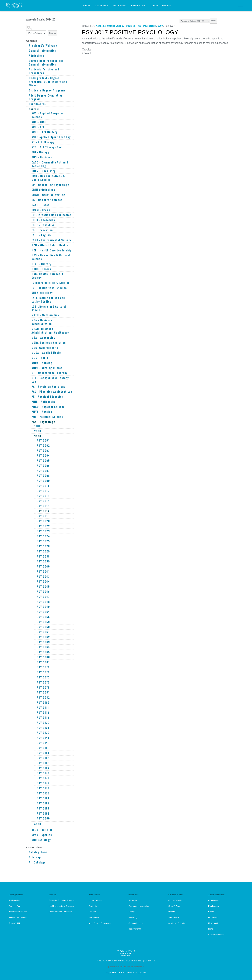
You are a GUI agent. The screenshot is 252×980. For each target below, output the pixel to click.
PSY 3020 (43, 521)
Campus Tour (15, 906)
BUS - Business (42, 157)
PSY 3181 (43, 798)
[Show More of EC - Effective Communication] (30, 215)
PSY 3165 (43, 758)
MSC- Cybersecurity (45, 348)
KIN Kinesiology (42, 293)
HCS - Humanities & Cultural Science (51, 257)
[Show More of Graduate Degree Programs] (27, 90)
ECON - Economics (43, 220)
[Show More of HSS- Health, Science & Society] (30, 274)
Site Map (35, 857)
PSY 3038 (43, 556)
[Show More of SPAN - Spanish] (30, 835)
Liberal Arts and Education (60, 912)
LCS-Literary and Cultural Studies (49, 308)
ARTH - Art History (44, 132)
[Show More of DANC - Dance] (30, 205)
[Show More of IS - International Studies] (30, 288)
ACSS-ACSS (39, 122)
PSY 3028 (43, 546)
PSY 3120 (43, 723)
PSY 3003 (43, 451)
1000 (37, 426)
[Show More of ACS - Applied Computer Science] (30, 113)
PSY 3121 (43, 728)
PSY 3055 (43, 617)
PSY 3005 (43, 461)
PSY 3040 (43, 566)
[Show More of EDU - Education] (30, 230)
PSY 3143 (43, 743)
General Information (43, 51)
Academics (102, 6)
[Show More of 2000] (32, 431)
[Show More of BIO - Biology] (30, 152)
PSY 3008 (43, 476)
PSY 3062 (43, 637)
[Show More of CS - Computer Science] (30, 200)
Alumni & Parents (161, 6)
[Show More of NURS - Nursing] (30, 363)
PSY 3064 (43, 647)
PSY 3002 (43, 445)
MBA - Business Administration (42, 322)
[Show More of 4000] (32, 824)
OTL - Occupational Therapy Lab (50, 380)
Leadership (213, 917)
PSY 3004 (43, 455)
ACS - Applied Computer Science (48, 115)
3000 (38, 436)
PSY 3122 (43, 733)
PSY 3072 (43, 672)
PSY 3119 (43, 718)
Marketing (133, 917)
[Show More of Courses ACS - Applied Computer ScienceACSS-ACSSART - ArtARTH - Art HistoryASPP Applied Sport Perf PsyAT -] (27, 108)
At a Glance (213, 900)
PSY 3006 (43, 466)
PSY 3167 (43, 768)
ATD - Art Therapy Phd (47, 147)
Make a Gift (213, 923)
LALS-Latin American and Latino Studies (48, 300)
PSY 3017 (43, 511)
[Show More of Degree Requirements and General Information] (27, 61)
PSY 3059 (43, 622)
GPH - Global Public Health (50, 245)
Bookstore (133, 900)
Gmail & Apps (174, 906)
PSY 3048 (43, 602)
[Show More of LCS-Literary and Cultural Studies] (30, 306)
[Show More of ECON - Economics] (30, 220)
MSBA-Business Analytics (49, 343)
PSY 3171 (43, 778)
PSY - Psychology (43, 422)
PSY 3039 (43, 561)
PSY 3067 (43, 662)
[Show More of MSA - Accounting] (30, 337)
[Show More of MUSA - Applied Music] (30, 353)
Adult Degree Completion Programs (46, 97)
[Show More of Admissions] (27, 56)
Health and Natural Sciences (61, 906)
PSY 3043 (43, 577)
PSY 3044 (43, 581)
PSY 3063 (43, 642)
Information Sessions (18, 912)
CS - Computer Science (47, 200)
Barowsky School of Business (62, 900)
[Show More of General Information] (27, 50)
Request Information (18, 917)
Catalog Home (38, 852)
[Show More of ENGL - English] (30, 235)
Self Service (174, 917)
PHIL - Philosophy (43, 402)
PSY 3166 (43, 763)
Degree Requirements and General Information (46, 62)
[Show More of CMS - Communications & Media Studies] (30, 176)
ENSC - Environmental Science (52, 240)
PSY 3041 (43, 571)
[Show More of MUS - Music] (30, 358)
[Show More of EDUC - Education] (30, 225)
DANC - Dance (41, 205)
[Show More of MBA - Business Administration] (30, 320)
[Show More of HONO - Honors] (30, 269)
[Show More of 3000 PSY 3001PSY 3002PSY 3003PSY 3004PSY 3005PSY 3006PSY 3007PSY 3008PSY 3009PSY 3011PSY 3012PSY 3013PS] (32, 435)
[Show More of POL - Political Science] (30, 417)
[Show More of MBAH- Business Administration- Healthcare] (30, 329)
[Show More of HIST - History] (30, 264)
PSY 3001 (43, 440)
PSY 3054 (43, 612)
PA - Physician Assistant (48, 387)
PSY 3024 (43, 536)
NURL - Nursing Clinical (47, 368)
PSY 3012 (43, 491)
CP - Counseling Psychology (50, 185)
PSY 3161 (43, 753)
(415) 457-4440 (149, 961)
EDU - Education (42, 230)
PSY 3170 (43, 773)
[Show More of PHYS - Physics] (30, 412)
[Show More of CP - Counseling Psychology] (30, 185)
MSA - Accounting (43, 338)
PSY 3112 (43, 713)
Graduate (93, 906)
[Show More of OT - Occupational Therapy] (30, 373)
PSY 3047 (43, 597)
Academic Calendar (177, 923)
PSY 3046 (43, 592)
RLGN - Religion (42, 830)
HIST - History (41, 264)
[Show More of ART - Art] (30, 127)
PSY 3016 (43, 506)
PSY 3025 (43, 541)
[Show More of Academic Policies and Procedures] (27, 69)
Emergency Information (139, 906)
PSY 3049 (43, 607)
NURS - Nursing (42, 363)
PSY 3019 (43, 516)
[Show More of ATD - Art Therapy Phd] (30, 147)
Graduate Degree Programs (47, 90)
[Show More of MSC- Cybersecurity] (30, 348)
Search (52, 33)
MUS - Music (40, 358)
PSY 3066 (43, 657)
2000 (38, 431)
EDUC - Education (43, 225)
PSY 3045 (43, 587)
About (87, 6)
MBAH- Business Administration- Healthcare (50, 331)
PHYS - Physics (42, 412)
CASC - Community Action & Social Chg (50, 164)
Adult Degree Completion (100, 923)
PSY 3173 (43, 788)
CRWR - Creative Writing (48, 195)
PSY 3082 (43, 697)
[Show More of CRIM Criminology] (30, 190)
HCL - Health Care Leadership (52, 250)
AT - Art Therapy (43, 142)
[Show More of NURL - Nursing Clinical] (30, 368)
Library (131, 912)
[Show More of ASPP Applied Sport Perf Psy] (30, 137)
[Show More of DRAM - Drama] (30, 210)
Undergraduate (95, 900)
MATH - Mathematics (45, 315)
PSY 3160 (43, 748)
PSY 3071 (43, 667)
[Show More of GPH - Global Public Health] (30, 245)
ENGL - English (41, 235)
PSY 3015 (43, 501)
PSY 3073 (43, 677)
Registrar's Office (136, 929)
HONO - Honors (41, 269)
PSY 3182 (43, 803)
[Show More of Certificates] (27, 104)
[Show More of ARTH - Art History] (30, 132)
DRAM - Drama (41, 210)
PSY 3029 (43, 551)
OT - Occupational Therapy (49, 373)
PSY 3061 (43, 632)
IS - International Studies (49, 288)
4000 (38, 824)
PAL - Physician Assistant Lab (52, 392)
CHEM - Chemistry (43, 171)
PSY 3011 (43, 486)
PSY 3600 (43, 818)
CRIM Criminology (43, 190)
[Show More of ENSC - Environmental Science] (30, 240)
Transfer (92, 912)
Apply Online (14, 900)
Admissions (120, 6)
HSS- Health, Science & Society (47, 276)
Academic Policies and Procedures (44, 71)
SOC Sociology (41, 840)
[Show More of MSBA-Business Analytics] (30, 343)
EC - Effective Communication (51, 215)
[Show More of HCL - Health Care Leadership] (30, 250)
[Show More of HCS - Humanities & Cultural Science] (30, 255)
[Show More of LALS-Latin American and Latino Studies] (30, 298)
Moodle (172, 912)
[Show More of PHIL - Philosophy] (30, 402)
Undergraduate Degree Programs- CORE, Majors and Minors (48, 82)
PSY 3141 (43, 738)
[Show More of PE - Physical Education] (30, 397)
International (94, 917)
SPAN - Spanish (42, 835)
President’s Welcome (43, 45)
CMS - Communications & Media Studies (48, 178)
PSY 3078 (43, 687)
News (211, 929)
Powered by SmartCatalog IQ (126, 973)
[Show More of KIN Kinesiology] (30, 293)
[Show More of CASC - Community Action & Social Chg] (30, 162)
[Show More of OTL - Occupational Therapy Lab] (30, 378)
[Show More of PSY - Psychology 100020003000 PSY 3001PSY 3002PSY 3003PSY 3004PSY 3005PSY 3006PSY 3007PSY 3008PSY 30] (30, 421)
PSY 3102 (43, 703)
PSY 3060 (43, 627)
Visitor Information (216, 935)
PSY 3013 (43, 496)
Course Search (175, 900)
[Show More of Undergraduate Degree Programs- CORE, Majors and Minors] (27, 78)
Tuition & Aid (14, 923)
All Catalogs (37, 862)
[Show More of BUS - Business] (30, 157)
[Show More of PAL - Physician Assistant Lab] (30, 391)
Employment (214, 906)
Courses (34, 109)
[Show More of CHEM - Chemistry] (30, 171)
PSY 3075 (43, 682)
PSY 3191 (43, 813)
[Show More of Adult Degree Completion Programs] (27, 95)
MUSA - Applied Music (46, 353)
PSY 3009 (43, 481)
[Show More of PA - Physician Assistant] (30, 387)
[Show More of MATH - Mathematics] (30, 315)
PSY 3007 (43, 471)
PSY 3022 (43, 526)
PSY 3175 (43, 793)
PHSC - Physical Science (48, 407)
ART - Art (38, 127)
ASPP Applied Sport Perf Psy (51, 137)
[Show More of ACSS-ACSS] (30, 122)
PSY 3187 (43, 808)
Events (211, 912)
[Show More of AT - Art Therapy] (30, 142)
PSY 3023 (43, 531)
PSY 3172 (43, 783)
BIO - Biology (40, 152)
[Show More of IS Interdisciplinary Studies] (30, 283)
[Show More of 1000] (32, 426)
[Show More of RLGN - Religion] (30, 830)
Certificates (37, 104)
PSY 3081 (43, 692)
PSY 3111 (43, 708)
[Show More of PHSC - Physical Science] (30, 407)
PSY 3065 (43, 652)
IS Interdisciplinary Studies (51, 283)
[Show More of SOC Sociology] (30, 840)
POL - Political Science (47, 417)
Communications (136, 923)
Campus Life (138, 6)
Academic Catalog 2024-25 (110, 26)
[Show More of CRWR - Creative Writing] (30, 195)
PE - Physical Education (47, 397)
